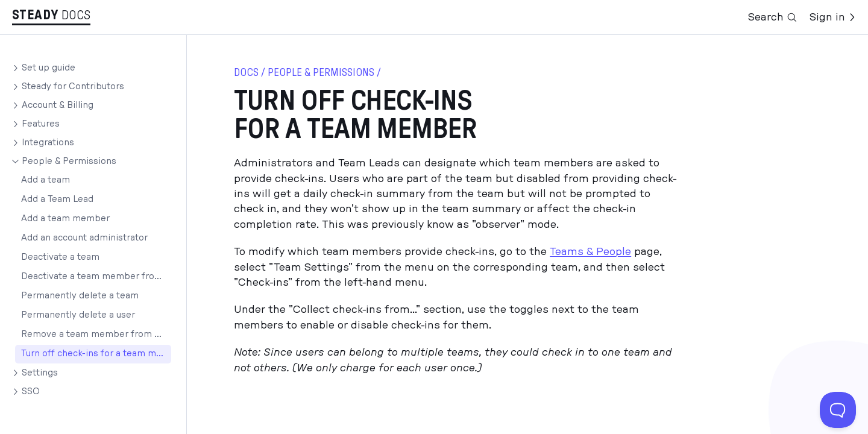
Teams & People (590, 252)
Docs (76, 15)
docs (246, 73)
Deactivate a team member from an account (96, 276)
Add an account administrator (84, 238)
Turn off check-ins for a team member (96, 354)
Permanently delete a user (78, 315)
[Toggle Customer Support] (838, 410)
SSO (31, 392)
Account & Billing (58, 105)
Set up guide (49, 68)
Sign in (833, 17)
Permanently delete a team (80, 296)
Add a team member (65, 219)
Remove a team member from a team (96, 334)
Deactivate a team (60, 257)
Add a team (46, 180)
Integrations (48, 143)
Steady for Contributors (73, 86)
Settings (40, 373)
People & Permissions (69, 161)
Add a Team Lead (57, 199)
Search (773, 17)
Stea (35, 15)
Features (41, 124)
